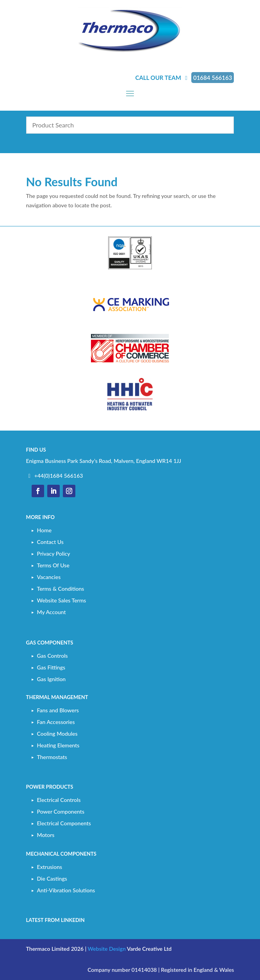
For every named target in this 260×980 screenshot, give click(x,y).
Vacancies (49, 577)
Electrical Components (64, 823)
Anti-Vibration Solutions (66, 890)
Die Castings (52, 878)
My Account (52, 612)
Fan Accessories (56, 722)
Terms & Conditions (61, 589)
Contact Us (50, 542)
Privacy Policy (54, 554)
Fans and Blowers (58, 710)
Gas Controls (53, 656)
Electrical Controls (59, 800)
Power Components (61, 811)
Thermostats (52, 757)
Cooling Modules (57, 734)
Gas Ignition (52, 679)
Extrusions (50, 867)
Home (44, 530)
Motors (46, 835)
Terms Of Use (53, 565)
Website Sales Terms (62, 600)
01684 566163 (213, 78)
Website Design (107, 949)
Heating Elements (58, 745)
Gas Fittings (51, 667)
